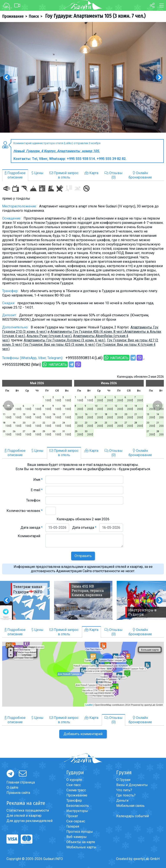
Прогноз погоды (80, 832)
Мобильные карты (81, 847)
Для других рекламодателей (30, 821)
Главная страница (21, 782)
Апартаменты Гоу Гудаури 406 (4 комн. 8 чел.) (87, 332)
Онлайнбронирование (140, 175)
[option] (83, 77)
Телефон (34, 500)
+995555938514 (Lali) (84, 358)
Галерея (73, 826)
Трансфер (74, 800)
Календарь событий (132, 816)
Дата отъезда (84, 528)
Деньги (122, 800)
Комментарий (30, 536)
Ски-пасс (74, 785)
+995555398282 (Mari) (22, 364)
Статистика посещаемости (28, 810)
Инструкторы (77, 811)
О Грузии (123, 780)
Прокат (72, 816)
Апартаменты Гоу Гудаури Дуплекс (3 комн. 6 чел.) (65, 340)
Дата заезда (32, 528)
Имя (38, 480)
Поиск (34, 16)
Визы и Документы (132, 785)
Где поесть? (126, 795)
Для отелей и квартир (24, 816)
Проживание (13, 16)
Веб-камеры (77, 837)
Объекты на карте (81, 842)
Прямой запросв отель (64, 175)
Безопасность (78, 806)
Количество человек (25, 511)
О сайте (12, 788)
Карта (91, 173)
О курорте (74, 780)
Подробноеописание (15, 175)
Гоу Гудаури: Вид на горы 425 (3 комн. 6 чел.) (59, 345)
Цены (38, 173)
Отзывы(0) (113, 175)
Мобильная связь (130, 806)
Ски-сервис (76, 821)
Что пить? (124, 790)
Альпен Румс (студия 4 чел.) (49, 336)
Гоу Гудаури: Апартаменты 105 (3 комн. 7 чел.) (95, 16)
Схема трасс (76, 790)
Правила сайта (18, 793)
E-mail (37, 490)
